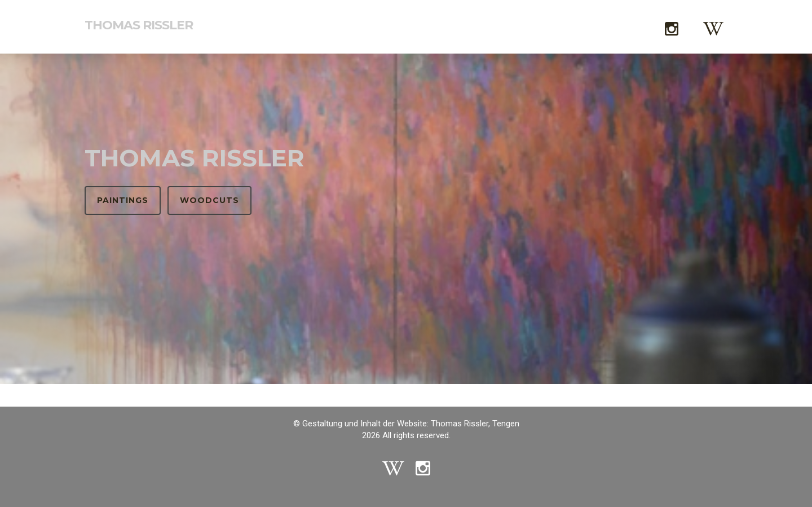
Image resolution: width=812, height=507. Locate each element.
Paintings (123, 200)
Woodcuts (209, 200)
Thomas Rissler (139, 25)
